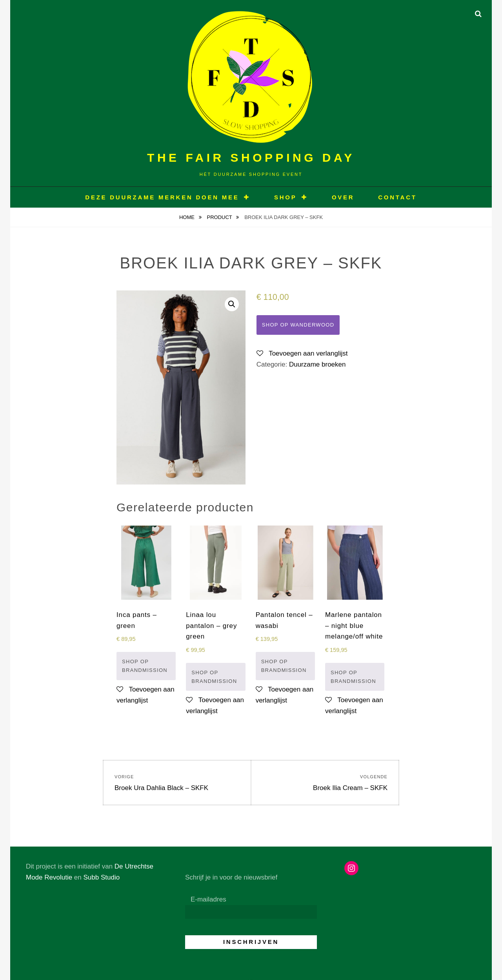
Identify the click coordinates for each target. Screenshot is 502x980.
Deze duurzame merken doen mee (162, 197)
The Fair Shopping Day (251, 158)
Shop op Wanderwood (298, 325)
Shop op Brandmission (145, 666)
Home (188, 217)
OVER (343, 197)
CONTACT (397, 197)
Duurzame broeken (317, 364)
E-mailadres (208, 899)
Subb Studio (101, 877)
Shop (286, 197)
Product (220, 217)
